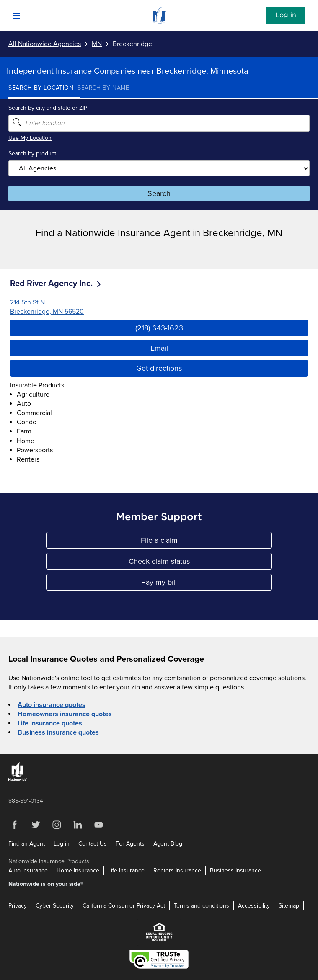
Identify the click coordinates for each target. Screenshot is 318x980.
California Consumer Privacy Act (124, 906)
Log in (286, 15)
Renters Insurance (177, 870)
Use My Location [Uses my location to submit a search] (30, 138)
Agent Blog (168, 844)
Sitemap (289, 906)
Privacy (18, 906)
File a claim (188, 542)
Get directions (159, 368)
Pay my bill (188, 584)
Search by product (32, 153)
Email (159, 348)
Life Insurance (126, 870)
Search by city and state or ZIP (48, 108)
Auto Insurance (28, 870)
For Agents (130, 844)
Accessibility (254, 906)
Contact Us (93, 844)
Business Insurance (235, 870)
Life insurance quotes (50, 723)
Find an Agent (27, 844)
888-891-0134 (26, 801)
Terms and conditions (202, 906)
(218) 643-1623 (159, 328)
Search (159, 193)
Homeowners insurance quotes (65, 714)
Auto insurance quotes (52, 705)
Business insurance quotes (58, 732)
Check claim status (182, 563)
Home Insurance (78, 870)
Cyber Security (55, 906)
